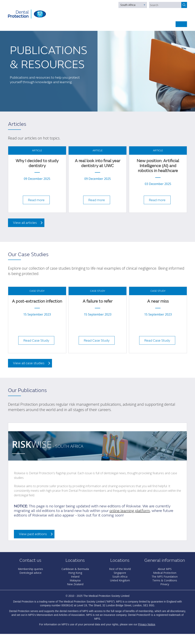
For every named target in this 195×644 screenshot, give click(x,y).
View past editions (33, 534)
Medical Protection (165, 573)
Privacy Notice (147, 624)
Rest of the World (120, 569)
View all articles (25, 223)
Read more (36, 200)
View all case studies (29, 363)
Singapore (120, 573)
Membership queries (30, 569)
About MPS (165, 569)
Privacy (165, 584)
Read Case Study (36, 341)
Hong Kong (75, 573)
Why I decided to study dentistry (37, 163)
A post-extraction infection (37, 301)
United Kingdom (120, 580)
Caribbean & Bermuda (75, 569)
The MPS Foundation (165, 577)
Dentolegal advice (30, 573)
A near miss (158, 301)
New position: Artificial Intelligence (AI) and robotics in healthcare (158, 166)
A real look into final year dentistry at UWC (98, 163)
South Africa (128, 5)
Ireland (75, 577)
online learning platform (130, 511)
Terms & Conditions (165, 580)
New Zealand (75, 584)
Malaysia (75, 580)
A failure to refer (98, 301)
